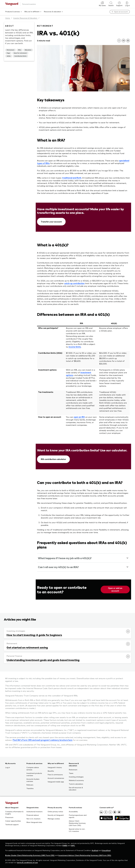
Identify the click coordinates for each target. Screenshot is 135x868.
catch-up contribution (74, 283)
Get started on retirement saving (27, 647)
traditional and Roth (72, 178)
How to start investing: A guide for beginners (34, 635)
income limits (75, 347)
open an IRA (79, 417)
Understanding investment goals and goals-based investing (43, 660)
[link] (119, 41)
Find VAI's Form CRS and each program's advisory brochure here (43, 740)
